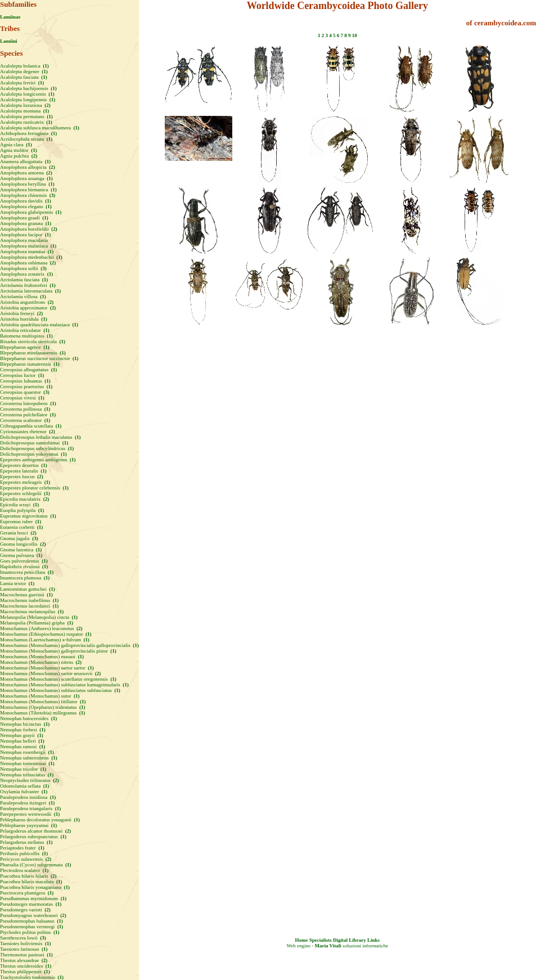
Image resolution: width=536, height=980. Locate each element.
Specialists (321, 940)
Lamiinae (10, 17)
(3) (52, 195)
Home (302, 940)
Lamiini (9, 41)
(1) (45, 66)
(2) (47, 105)
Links (373, 940)
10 (355, 35)
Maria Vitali (328, 946)
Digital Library (350, 940)
